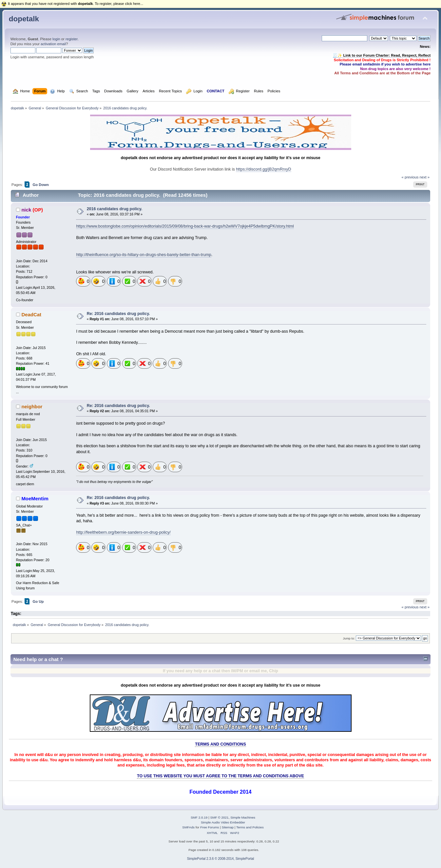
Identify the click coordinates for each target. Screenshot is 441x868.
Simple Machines (243, 817)
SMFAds (188, 827)
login (56, 39)
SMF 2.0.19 (199, 817)
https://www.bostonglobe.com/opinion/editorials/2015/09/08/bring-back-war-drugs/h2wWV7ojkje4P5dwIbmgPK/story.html (185, 226)
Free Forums (210, 827)
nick (26, 210)
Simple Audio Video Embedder (223, 822)
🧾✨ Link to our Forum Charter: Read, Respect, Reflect (382, 55)
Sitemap (228, 827)
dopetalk (24, 19)
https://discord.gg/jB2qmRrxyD (263, 169)
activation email (53, 44)
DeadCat (31, 314)
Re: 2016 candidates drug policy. (118, 314)
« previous (410, 177)
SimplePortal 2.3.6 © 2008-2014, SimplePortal (221, 859)
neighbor (32, 406)
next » (424, 177)
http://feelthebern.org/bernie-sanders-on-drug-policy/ (123, 532)
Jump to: (349, 638)
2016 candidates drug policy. (115, 209)
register (72, 39)
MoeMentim (35, 499)
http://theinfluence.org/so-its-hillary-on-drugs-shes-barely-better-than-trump (144, 255)
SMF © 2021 (220, 817)
